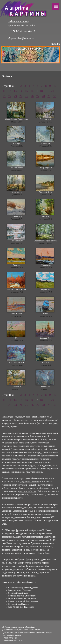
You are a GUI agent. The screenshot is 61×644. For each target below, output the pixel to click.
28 (43, 96)
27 (38, 96)
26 (32, 96)
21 (4, 96)
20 (53, 91)
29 (49, 96)
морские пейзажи (28, 491)
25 (27, 96)
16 (32, 91)
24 (21, 96)
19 (47, 91)
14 (21, 91)
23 (15, 96)
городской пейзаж (30, 482)
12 (10, 91)
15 (26, 91)
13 (15, 91)
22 (10, 96)
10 (55, 86)
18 (41, 91)
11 (4, 91)
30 (55, 96)
